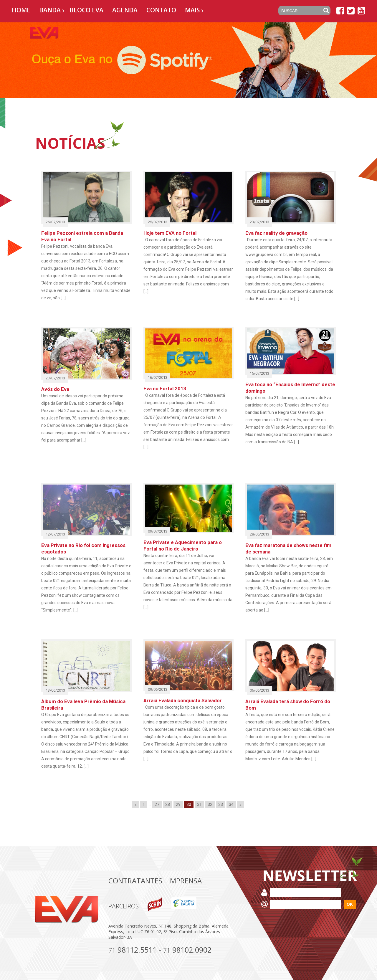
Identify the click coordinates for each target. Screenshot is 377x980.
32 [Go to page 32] (210, 804)
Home (21, 10)
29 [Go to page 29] (178, 804)
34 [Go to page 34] (231, 804)
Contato (161, 10)
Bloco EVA (86, 10)
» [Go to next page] (240, 804)
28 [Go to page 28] (168, 804)
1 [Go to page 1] (144, 804)
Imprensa (185, 881)
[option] (188, 60)
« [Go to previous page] (136, 804)
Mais (192, 10)
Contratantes (135, 881)
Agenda (125, 10)
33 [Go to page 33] (221, 804)
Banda (50, 10)
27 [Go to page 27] (157, 804)
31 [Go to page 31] (199, 804)
